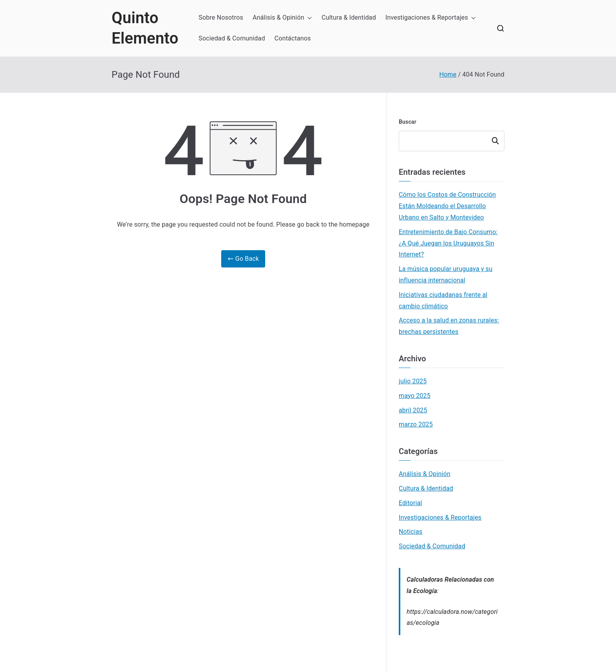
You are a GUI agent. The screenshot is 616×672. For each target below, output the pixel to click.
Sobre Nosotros (221, 17)
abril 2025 (413, 410)
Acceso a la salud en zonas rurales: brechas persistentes (449, 326)
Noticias (411, 532)
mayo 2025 (415, 396)
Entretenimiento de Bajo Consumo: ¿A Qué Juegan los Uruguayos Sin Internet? (448, 243)
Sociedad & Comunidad (232, 38)
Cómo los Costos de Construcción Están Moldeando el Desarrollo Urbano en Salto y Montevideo (447, 206)
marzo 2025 (416, 424)
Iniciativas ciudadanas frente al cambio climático (443, 300)
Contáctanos (293, 38)
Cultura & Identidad (349, 17)
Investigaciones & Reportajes (431, 18)
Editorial (410, 503)
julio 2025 (413, 381)
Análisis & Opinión (282, 18)
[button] (308, 18)
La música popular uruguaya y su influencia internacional (445, 275)
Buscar (408, 122)
